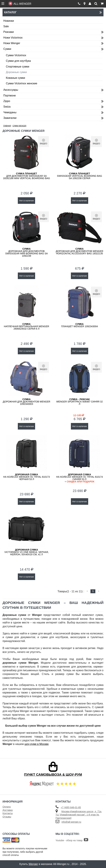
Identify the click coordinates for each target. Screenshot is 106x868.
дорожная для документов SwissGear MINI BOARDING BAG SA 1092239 (26, 252)
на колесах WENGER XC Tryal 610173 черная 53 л (26, 477)
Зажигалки (10, 118)
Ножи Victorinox (13, 38)
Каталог (53, 12)
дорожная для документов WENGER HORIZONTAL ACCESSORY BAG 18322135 (80, 251)
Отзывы (7, 817)
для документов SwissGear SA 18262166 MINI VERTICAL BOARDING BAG (26, 176)
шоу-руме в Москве (37, 744)
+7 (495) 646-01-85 (71, 807)
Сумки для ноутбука (18, 61)
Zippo (7, 101)
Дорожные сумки (16, 72)
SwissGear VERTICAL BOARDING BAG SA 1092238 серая (79, 176)
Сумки (7, 49)
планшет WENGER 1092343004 (79, 325)
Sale (6, 26)
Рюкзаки (9, 32)
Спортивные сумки (18, 67)
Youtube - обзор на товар (72, 840)
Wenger (33, 864)
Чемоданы (10, 112)
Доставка (8, 810)
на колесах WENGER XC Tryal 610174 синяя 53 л (80, 478)
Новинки (9, 21)
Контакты (8, 813)
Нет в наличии (26, 201)
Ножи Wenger (12, 43)
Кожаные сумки (15, 78)
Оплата (7, 807)
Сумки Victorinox (16, 55)
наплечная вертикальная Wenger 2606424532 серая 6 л (26, 326)
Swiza (7, 107)
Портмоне (10, 96)
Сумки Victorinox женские (22, 83)
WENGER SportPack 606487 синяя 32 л (79, 402)
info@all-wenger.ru (71, 822)
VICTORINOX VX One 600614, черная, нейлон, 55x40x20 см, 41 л (27, 552)
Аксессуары (11, 90)
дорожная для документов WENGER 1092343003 (26, 402)
